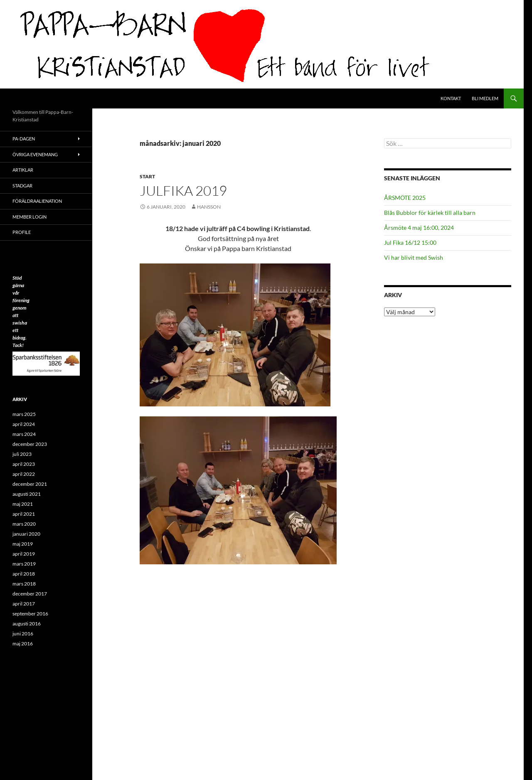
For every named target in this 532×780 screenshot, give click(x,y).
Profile (22, 232)
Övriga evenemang (35, 154)
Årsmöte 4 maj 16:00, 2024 (419, 228)
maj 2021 (23, 504)
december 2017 (30, 594)
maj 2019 (23, 544)
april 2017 (24, 604)
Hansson (209, 207)
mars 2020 (24, 524)
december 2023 (30, 444)
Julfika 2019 (183, 191)
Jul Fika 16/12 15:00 (410, 242)
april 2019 (24, 554)
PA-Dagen (24, 139)
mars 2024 (24, 434)
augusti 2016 (27, 624)
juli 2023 (22, 454)
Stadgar (22, 186)
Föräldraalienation (37, 201)
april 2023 (24, 464)
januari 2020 (26, 534)
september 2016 (30, 614)
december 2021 (30, 484)
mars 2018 (24, 584)
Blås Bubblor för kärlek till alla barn (430, 213)
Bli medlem (485, 98)
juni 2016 (23, 634)
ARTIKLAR (23, 170)
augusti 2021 (27, 494)
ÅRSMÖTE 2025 (405, 198)
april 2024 (24, 424)
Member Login (30, 217)
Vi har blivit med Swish (414, 257)
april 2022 (24, 474)
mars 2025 (24, 414)
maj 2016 (23, 643)
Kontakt (451, 98)
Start (147, 176)
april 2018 (24, 574)
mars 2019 (24, 564)
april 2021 (24, 514)
